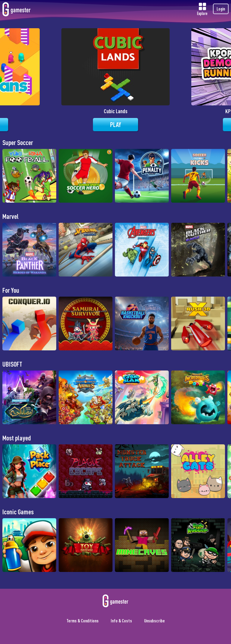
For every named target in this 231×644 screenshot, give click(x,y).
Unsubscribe (154, 621)
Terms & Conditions (83, 621)
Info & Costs (121, 621)
